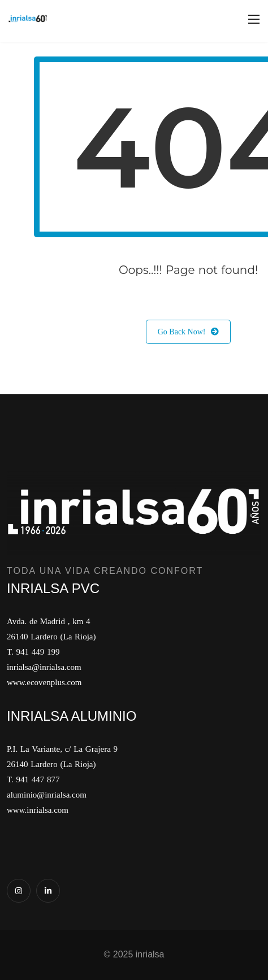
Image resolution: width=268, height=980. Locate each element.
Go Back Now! (189, 332)
